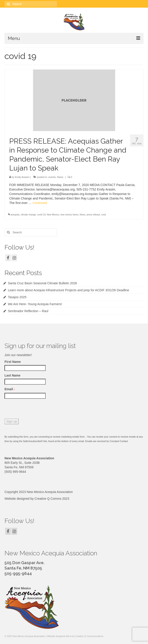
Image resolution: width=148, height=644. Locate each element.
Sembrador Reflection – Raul (28, 311)
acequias (15, 215)
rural (103, 215)
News (60, 177)
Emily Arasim (22, 177)
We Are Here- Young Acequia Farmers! (35, 304)
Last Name (12, 375)
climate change (28, 215)
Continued (40, 203)
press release (93, 215)
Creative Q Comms (48, 499)
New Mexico (53, 215)
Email (10, 389)
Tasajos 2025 (17, 297)
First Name (13, 362)
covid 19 (41, 215)
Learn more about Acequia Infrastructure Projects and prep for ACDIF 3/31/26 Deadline (68, 290)
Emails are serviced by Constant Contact (107, 441)
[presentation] (39, 410)
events (52, 177)
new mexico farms (69, 215)
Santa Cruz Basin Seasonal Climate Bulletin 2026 (42, 283)
